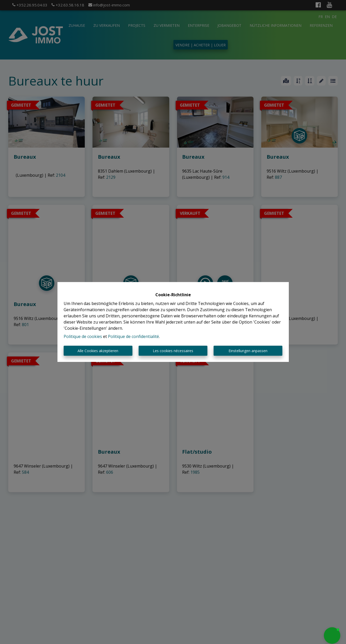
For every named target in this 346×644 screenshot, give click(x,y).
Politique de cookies (83, 336)
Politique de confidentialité (133, 336)
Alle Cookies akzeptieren (98, 351)
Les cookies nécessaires (173, 351)
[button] (332, 635)
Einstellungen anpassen (248, 351)
